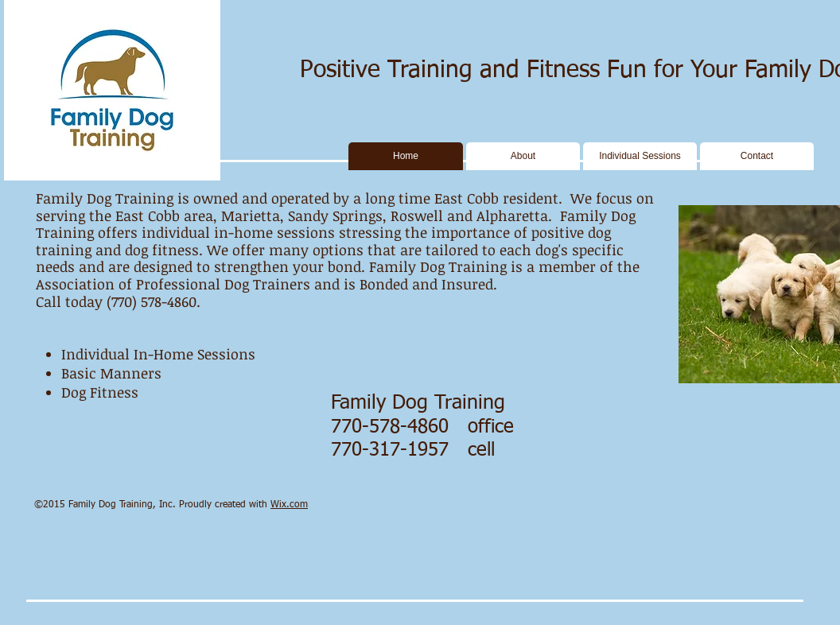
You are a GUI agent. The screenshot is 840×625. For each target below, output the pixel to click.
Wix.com (289, 505)
